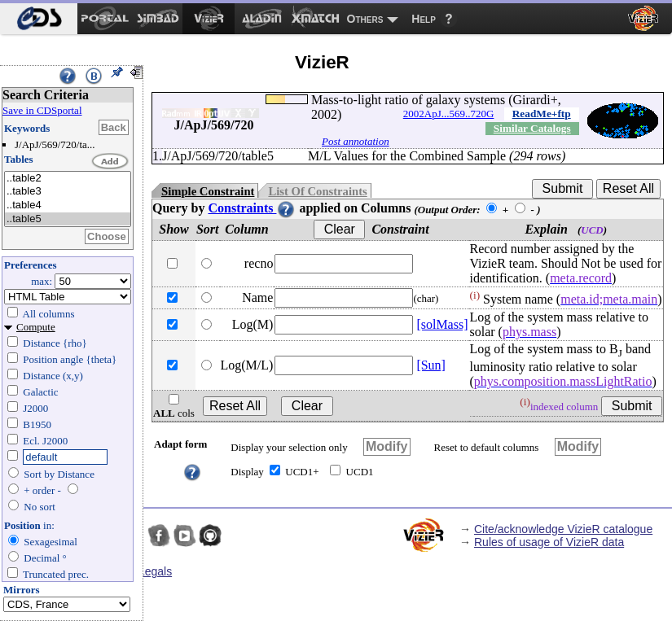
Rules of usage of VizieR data (549, 542)
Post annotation (356, 141)
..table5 (68, 219)
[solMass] (442, 324)
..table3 (68, 192)
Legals (155, 571)
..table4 (68, 206)
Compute (36, 327)
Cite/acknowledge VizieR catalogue (563, 529)
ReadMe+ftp (542, 114)
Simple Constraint (208, 191)
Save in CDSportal (42, 110)
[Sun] (431, 365)
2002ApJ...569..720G (449, 114)
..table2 (68, 179)
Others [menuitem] (365, 19)
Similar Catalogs (532, 128)
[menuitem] (39, 19)
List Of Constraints (317, 191)
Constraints (252, 208)
